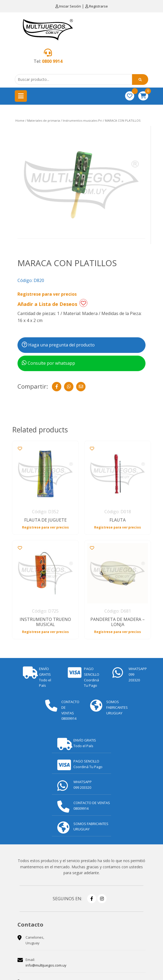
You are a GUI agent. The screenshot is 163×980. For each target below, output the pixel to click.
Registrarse (97, 6)
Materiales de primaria (44, 120)
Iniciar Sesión (69, 6)
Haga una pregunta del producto (58, 345)
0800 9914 (52, 61)
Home (20, 120)
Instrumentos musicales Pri (82, 120)
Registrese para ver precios (47, 294)
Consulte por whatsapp (48, 363)
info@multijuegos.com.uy (46, 965)
